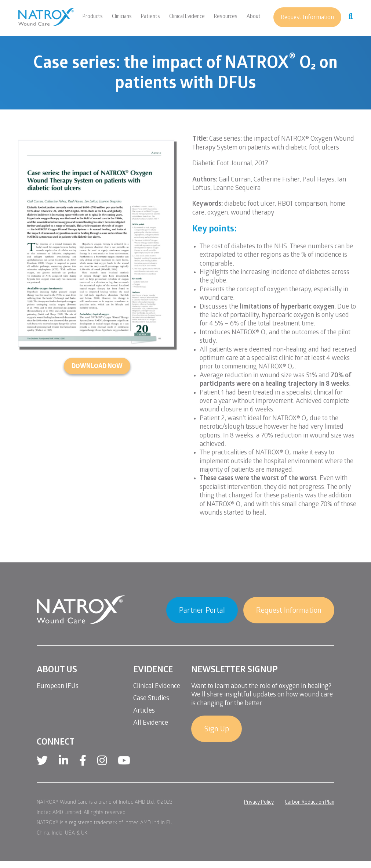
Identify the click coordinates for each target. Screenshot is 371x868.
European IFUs (58, 687)
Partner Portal (202, 611)
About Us (57, 671)
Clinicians (122, 17)
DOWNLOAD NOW (97, 367)
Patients (150, 17)
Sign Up (217, 730)
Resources (226, 17)
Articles (144, 711)
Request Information (307, 18)
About (254, 17)
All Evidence (151, 723)
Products (93, 17)
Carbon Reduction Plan (310, 803)
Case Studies (151, 699)
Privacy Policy (259, 803)
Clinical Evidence (187, 17)
